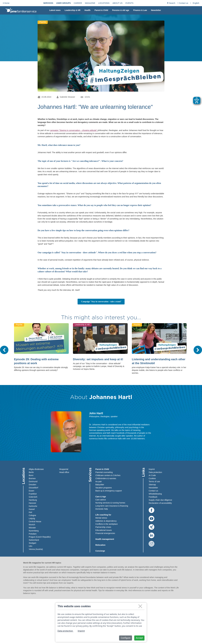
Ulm (31, 546)
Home (6, 3)
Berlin (31, 472)
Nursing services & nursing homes (110, 503)
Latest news (55, 10)
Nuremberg (34, 531)
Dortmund (33, 481)
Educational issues (104, 530)
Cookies (152, 478)
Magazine (90, 3)
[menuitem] (48, 3)
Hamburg (33, 500)
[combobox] (195, 3)
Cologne (32, 515)
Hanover (32, 503)
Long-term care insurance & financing (112, 506)
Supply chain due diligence (160, 500)
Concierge (100, 551)
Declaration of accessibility (160, 503)
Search (171, 4)
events (129, 3)
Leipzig (32, 518)
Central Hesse (35, 521)
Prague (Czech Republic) (40, 537)
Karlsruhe (33, 506)
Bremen (32, 478)
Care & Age (101, 497)
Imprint (152, 469)
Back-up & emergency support (109, 491)
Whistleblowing (155, 494)
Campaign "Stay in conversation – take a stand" (103, 301)
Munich (32, 525)
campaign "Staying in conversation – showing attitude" (74, 130)
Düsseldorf (33, 488)
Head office (64, 472)
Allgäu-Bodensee (36, 469)
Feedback (153, 497)
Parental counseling (104, 472)
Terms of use (154, 481)
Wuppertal (64, 469)
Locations (104, 3)
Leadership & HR (73, 10)
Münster (32, 528)
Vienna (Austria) (36, 549)
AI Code (152, 475)
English (196, 3)
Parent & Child (101, 10)
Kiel (30, 512)
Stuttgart (32, 543)
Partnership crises (103, 527)
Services (48, 3)
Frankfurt (33, 494)
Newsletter (156, 10)
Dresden (32, 485)
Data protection (155, 472)
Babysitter (100, 485)
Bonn (31, 475)
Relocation (100, 545)
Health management (105, 539)
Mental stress (101, 518)
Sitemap (152, 485)
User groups (63, 3)
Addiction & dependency (106, 521)
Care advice (101, 500)
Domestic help (102, 509)
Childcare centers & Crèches (108, 475)
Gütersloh (33, 497)
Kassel (32, 509)
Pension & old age (121, 10)
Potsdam (33, 534)
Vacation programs (104, 488)
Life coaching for (103, 515)
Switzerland (34, 540)
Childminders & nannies (106, 478)
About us (117, 3)
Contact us (183, 3)
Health (87, 10)
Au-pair (99, 481)
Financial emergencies (105, 533)
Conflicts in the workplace (107, 524)
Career (78, 3)
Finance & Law (140, 10)
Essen (31, 491)
